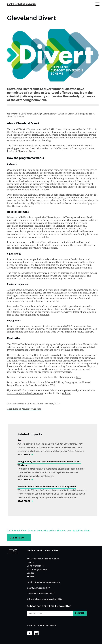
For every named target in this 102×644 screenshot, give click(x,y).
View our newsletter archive (42, 626)
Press (47, 551)
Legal (40, 551)
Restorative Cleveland (67, 293)
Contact (31, 551)
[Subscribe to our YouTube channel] (30, 635)
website (66, 393)
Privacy (56, 551)
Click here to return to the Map (24, 409)
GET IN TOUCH (19, 538)
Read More (25, 455)
